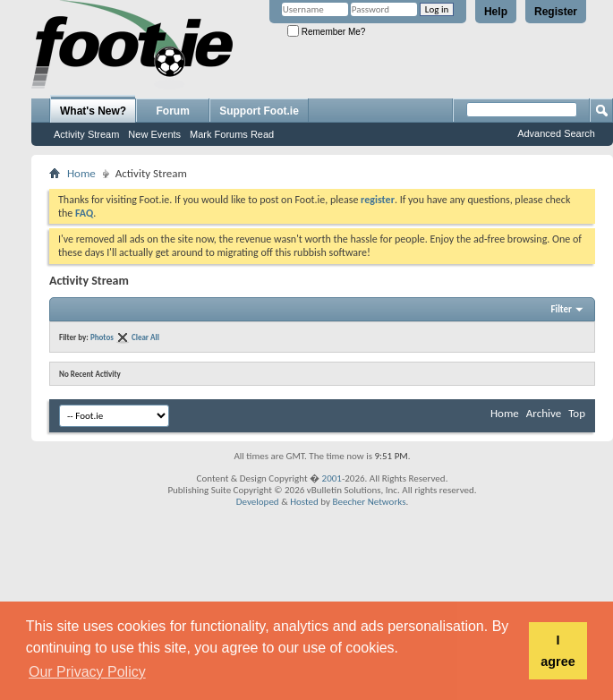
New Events (154, 134)
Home (81, 173)
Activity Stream (86, 134)
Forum (173, 111)
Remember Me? (326, 32)
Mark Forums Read (232, 134)
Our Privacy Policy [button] (87, 672)
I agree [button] (558, 651)
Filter (561, 309)
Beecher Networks (369, 502)
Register (556, 12)
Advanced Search (556, 133)
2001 (332, 478)
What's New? (93, 111)
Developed (258, 502)
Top (577, 413)
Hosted (304, 502)
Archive (544, 413)
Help (496, 12)
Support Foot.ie (259, 111)
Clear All (145, 337)
